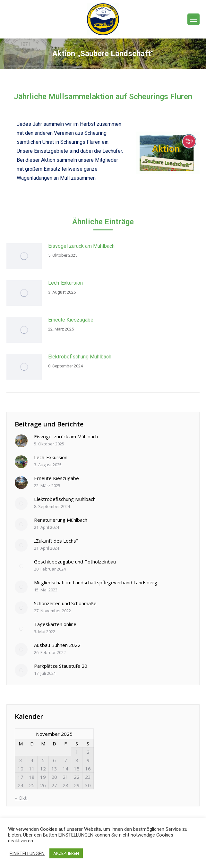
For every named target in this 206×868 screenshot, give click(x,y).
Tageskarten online (55, 624)
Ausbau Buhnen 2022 (57, 645)
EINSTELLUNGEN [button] (27, 854)
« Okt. (21, 798)
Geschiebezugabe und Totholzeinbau (75, 562)
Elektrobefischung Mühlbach (80, 357)
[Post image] (24, 256)
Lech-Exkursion (65, 283)
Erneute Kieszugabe (71, 320)
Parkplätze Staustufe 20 (61, 666)
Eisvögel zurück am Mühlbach (81, 246)
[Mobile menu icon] (193, 19)
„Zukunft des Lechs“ (56, 541)
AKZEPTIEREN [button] (66, 853)
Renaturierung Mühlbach (61, 520)
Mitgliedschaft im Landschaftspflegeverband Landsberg (96, 582)
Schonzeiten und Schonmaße (65, 603)
